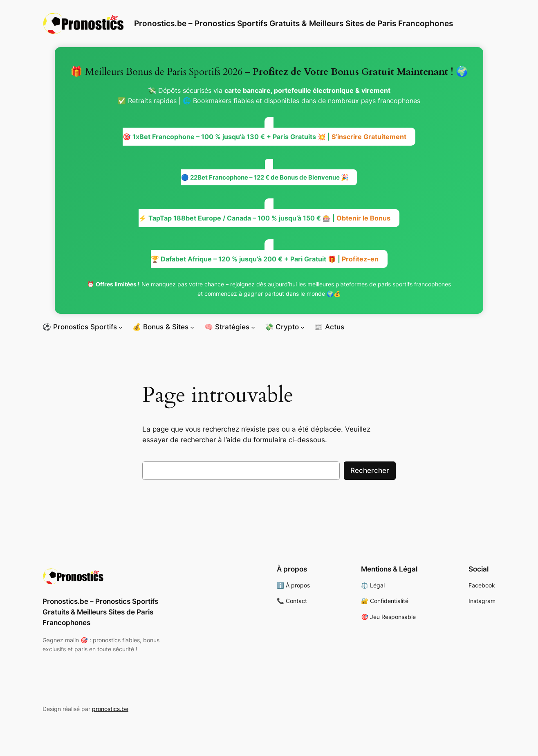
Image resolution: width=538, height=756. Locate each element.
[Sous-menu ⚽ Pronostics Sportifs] (121, 327)
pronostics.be (110, 709)
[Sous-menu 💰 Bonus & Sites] (192, 327)
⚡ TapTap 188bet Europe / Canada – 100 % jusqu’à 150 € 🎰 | (265, 218)
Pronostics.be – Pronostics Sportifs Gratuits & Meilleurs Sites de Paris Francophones (294, 23)
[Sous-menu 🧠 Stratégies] (253, 327)
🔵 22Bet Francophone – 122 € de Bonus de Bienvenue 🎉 (265, 177)
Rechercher (370, 470)
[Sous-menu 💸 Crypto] (303, 327)
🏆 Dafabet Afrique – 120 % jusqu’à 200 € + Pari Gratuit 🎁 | (265, 259)
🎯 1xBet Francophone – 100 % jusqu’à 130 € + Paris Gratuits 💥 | (265, 137)
